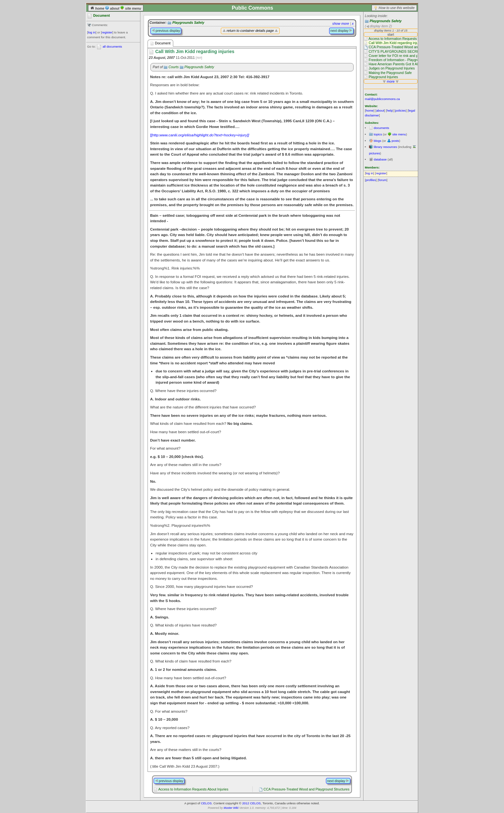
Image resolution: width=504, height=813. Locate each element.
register (107, 32)
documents (382, 128)
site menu (131, 8)
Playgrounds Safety (386, 21)
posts (395, 141)
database (380, 159)
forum (383, 180)
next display (341, 31)
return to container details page (250, 31)
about (113, 8)
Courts (173, 67)
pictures (374, 153)
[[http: (200, 135)
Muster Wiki (231, 808)
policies (401, 110)
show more (341, 23)
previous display (166, 31)
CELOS (206, 803)
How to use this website (397, 8)
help (390, 110)
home (98, 8)
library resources (385, 147)
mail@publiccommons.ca (382, 99)
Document (160, 43)
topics (378, 134)
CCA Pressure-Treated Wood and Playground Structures (306, 789)
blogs (378, 141)
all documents (112, 46)
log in (92, 32)
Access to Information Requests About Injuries (193, 789)
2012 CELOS (251, 803)
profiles (371, 180)
